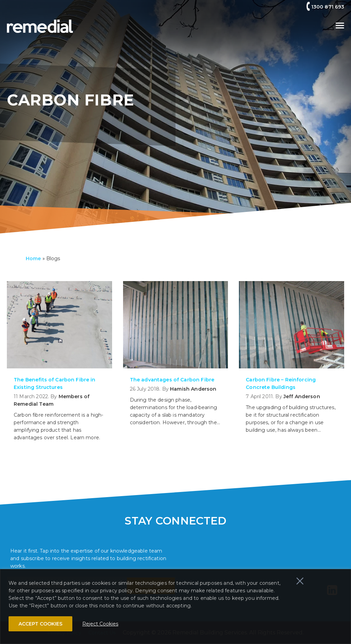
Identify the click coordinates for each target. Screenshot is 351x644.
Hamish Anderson (193, 389)
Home (33, 258)
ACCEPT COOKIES (40, 624)
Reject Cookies (100, 624)
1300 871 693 (328, 7)
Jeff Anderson (302, 396)
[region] (175, 607)
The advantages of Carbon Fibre (172, 380)
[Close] (300, 581)
